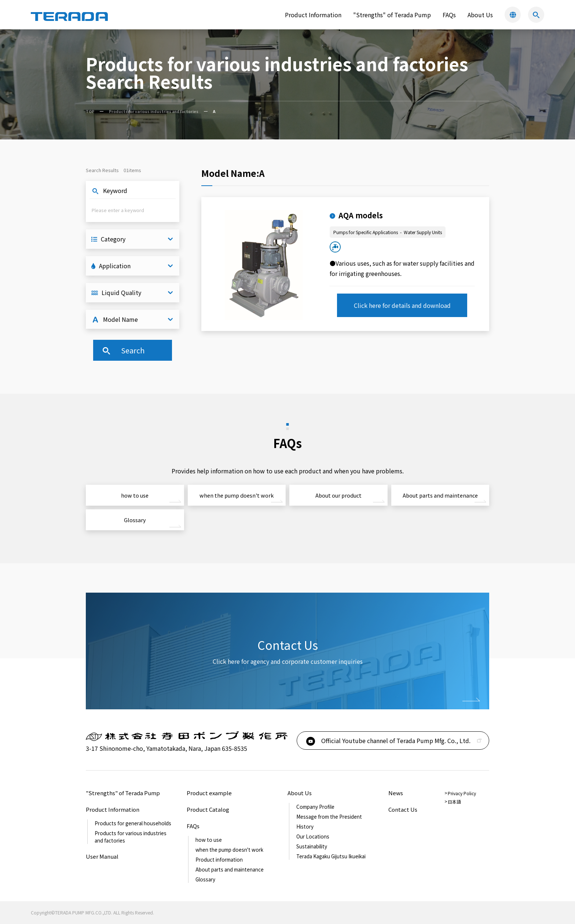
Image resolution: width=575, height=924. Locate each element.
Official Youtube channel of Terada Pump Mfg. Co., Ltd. (387, 741)
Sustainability (312, 846)
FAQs (449, 15)
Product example (209, 793)
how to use (135, 495)
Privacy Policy (462, 793)
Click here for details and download (402, 305)
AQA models (356, 215)
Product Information (113, 809)
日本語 (454, 802)
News (396, 793)
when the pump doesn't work (237, 495)
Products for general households (133, 823)
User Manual (102, 856)
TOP (90, 111)
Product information (219, 859)
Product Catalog (208, 809)
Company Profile (315, 807)
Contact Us (403, 809)
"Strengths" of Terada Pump (392, 15)
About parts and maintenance (440, 495)
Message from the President (329, 816)
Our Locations (313, 836)
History (305, 826)
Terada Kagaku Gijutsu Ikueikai (331, 856)
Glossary (135, 520)
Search (123, 350)
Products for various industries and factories (154, 111)
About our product (338, 495)
